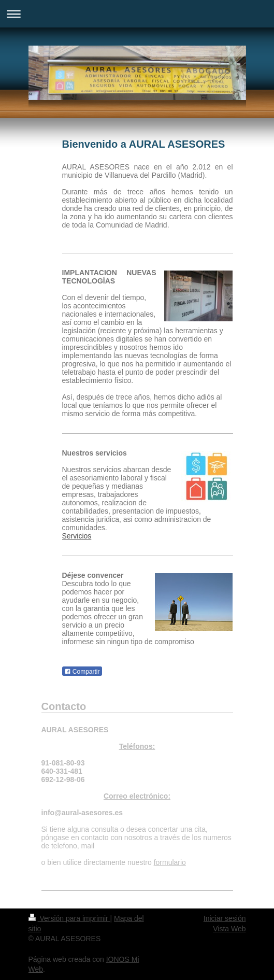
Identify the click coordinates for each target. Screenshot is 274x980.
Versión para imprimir (69, 918)
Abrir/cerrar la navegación (137, 14)
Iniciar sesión (225, 918)
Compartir (82, 672)
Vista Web (229, 929)
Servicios (77, 536)
